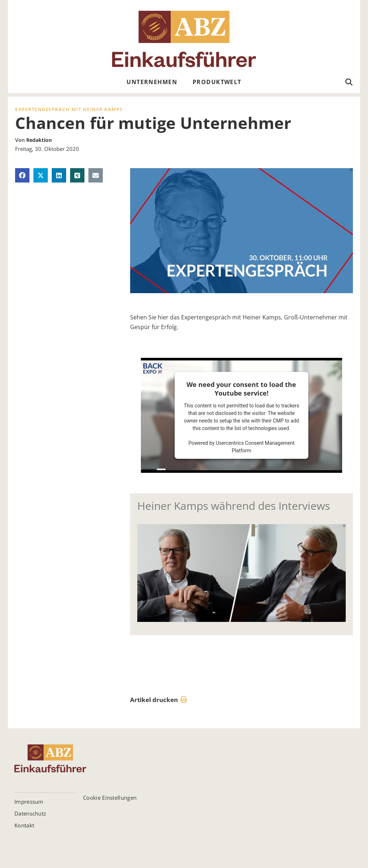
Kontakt (24, 825)
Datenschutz (30, 813)
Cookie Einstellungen (110, 798)
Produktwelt (217, 82)
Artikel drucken (158, 700)
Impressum (29, 802)
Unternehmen (152, 82)
